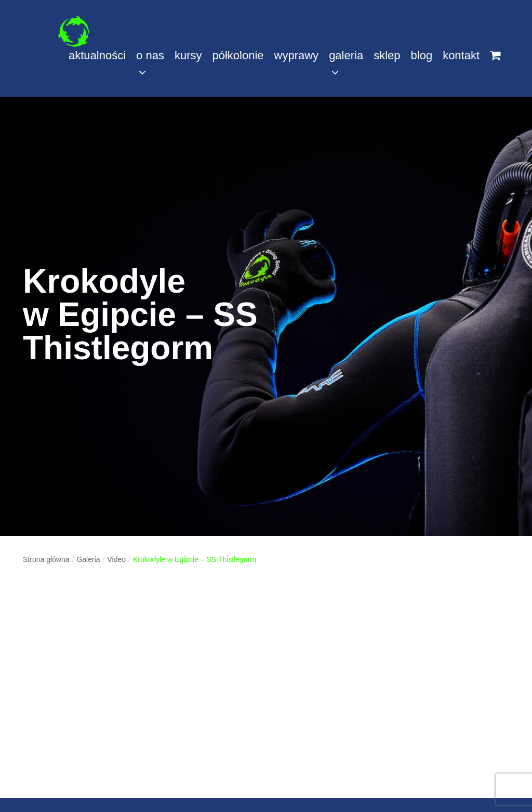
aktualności (97, 55)
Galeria (88, 559)
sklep (387, 55)
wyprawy (297, 55)
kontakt (461, 55)
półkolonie (238, 55)
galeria (346, 63)
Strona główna (46, 559)
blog (422, 55)
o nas (150, 63)
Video (116, 559)
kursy (188, 55)
